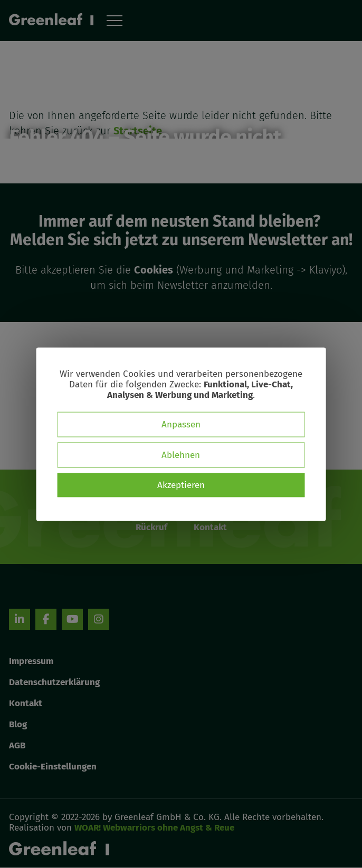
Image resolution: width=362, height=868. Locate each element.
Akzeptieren (181, 485)
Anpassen (181, 424)
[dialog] (181, 434)
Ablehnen (181, 455)
